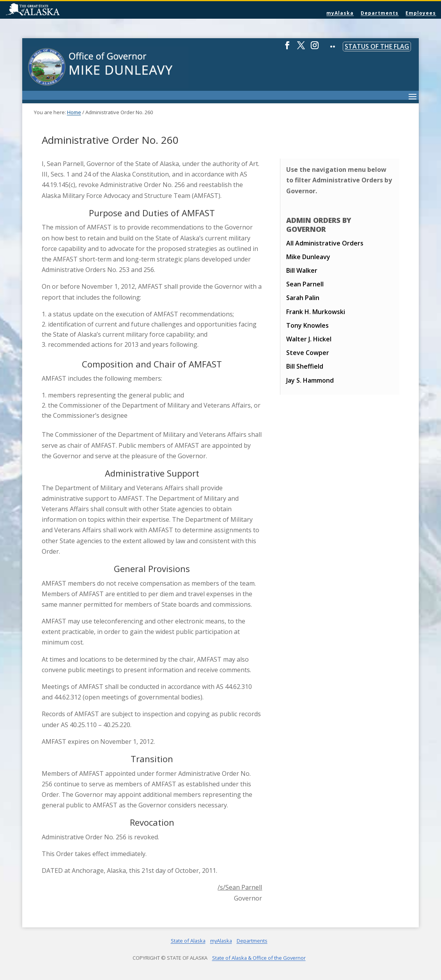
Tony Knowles (307, 325)
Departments (380, 13)
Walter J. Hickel (309, 339)
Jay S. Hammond (310, 380)
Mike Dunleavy (308, 257)
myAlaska (340, 13)
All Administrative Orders (325, 243)
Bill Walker (302, 270)
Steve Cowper (308, 353)
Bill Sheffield (305, 366)
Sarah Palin (303, 298)
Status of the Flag (377, 46)
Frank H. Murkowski (316, 312)
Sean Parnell (305, 284)
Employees (421, 13)
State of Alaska (53, 10)
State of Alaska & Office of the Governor (259, 958)
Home (74, 112)
